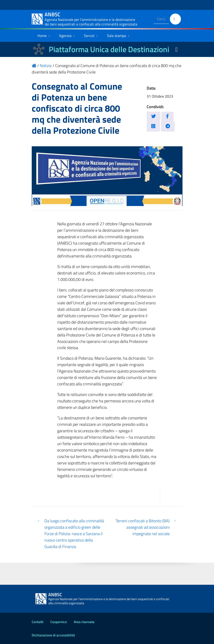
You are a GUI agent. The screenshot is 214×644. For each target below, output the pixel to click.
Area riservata (84, 622)
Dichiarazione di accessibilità (53, 635)
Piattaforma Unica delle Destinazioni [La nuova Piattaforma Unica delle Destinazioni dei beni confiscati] (109, 49)
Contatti (38, 622)
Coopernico (59, 622)
